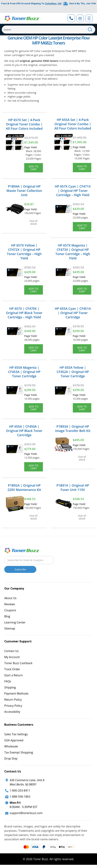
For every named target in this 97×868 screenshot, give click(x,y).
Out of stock (34, 222)
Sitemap (10, 628)
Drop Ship (11, 758)
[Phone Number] (71, 18)
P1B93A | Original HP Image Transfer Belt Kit (73, 429)
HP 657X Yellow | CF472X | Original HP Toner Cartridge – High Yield (24, 252)
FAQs (8, 681)
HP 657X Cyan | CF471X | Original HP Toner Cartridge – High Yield (73, 191)
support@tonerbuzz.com (26, 813)
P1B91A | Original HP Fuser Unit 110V (73, 488)
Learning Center (15, 622)
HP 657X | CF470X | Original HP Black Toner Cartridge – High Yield (24, 313)
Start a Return (14, 675)
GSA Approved (14, 740)
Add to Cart (33, 168)
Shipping (10, 687)
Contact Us (11, 651)
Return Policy (13, 700)
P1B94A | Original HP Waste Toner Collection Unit (24, 191)
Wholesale (11, 746)
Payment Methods (16, 693)
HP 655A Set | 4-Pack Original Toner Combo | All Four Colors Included (73, 124)
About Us (10, 598)
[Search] (48, 30)
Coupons (10, 610)
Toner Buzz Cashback (18, 663)
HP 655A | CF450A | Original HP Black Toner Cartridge (24, 431)
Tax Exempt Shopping (19, 752)
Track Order (12, 669)
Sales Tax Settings (16, 734)
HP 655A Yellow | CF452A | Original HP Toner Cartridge (73, 372)
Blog (7, 616)
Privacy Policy (13, 706)
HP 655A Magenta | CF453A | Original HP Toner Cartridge (24, 372)
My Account (12, 657)
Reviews (10, 604)
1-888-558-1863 (20, 797)
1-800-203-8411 (20, 790)
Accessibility (12, 712)
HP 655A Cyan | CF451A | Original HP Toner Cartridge (73, 313)
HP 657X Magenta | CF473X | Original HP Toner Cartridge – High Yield (73, 252)
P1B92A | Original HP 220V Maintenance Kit (24, 488)
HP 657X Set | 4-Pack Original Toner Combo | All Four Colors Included (24, 124)
